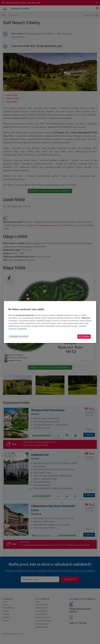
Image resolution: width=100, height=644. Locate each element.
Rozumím (84, 337)
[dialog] (50, 322)
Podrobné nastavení (19, 336)
